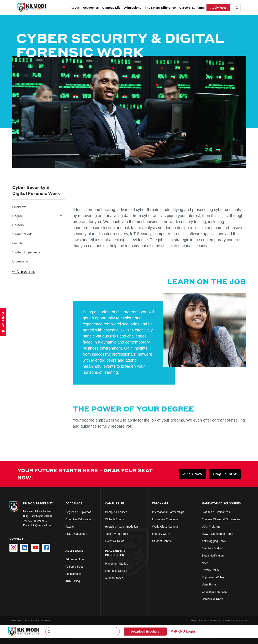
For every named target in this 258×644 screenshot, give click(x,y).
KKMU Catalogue (76, 534)
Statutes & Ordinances (216, 512)
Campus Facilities (116, 512)
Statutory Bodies (212, 548)
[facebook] (46, 548)
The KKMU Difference (160, 8)
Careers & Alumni (192, 8)
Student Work (22, 234)
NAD (205, 563)
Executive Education (78, 519)
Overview (19, 207)
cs (67, 541)
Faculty (18, 243)
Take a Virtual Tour (117, 534)
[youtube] (35, 548)
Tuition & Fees (74, 567)
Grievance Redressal (215, 592)
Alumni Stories (114, 578)
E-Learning (20, 261)
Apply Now (218, 8)
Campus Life (111, 8)
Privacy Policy (210, 570)
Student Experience (26, 252)
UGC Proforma (211, 527)
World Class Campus (165, 527)
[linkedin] (24, 548)
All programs (23, 272)
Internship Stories (116, 571)
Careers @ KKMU (213, 599)
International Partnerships (168, 512)
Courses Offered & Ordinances (221, 519)
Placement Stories (117, 564)
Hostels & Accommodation (121, 527)
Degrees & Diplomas (78, 512)
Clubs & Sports (114, 519)
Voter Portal (209, 584)
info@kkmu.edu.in (41, 525)
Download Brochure (145, 631)
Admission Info (75, 559)
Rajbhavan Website (214, 577)
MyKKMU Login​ (183, 631)
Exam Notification (213, 556)
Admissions (133, 8)
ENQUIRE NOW (225, 474)
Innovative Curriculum (166, 519)
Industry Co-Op (162, 534)
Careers (18, 225)
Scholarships (73, 574)
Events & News (115, 541)
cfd (67, 588)
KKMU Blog (73, 581)
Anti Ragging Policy (214, 541)
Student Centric (162, 541)
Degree (37, 216)
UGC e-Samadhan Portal (217, 534)
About (75, 8)
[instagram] (13, 548)
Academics (91, 8)
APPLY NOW (193, 474)
